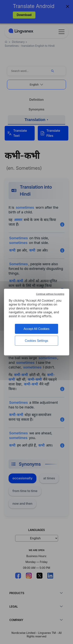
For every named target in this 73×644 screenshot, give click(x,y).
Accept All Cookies (36, 329)
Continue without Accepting (50, 294)
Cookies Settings (36, 341)
